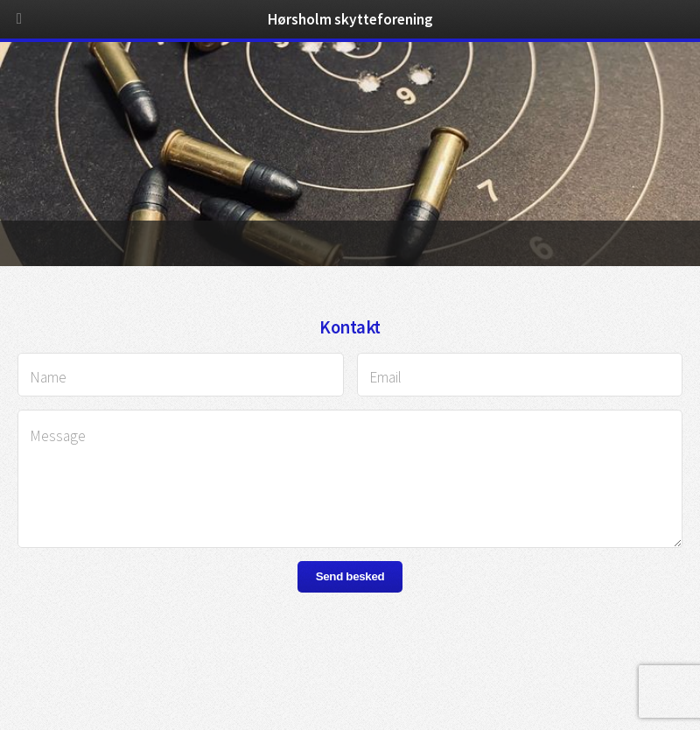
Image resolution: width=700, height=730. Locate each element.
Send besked (350, 576)
